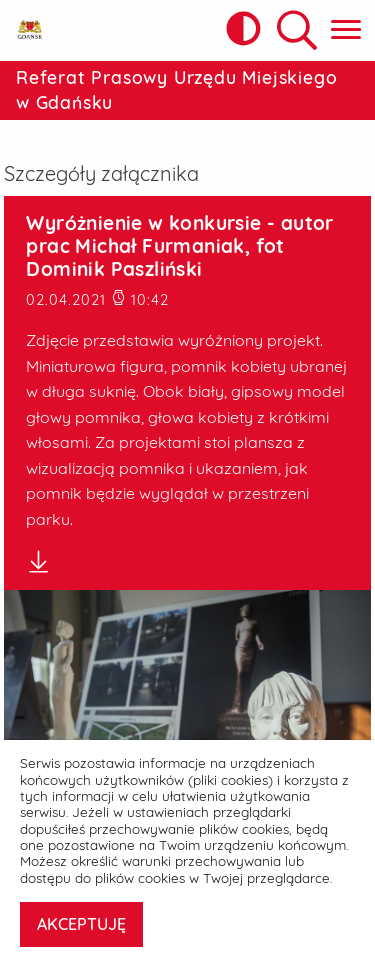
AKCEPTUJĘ (81, 924)
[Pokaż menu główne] (346, 30)
